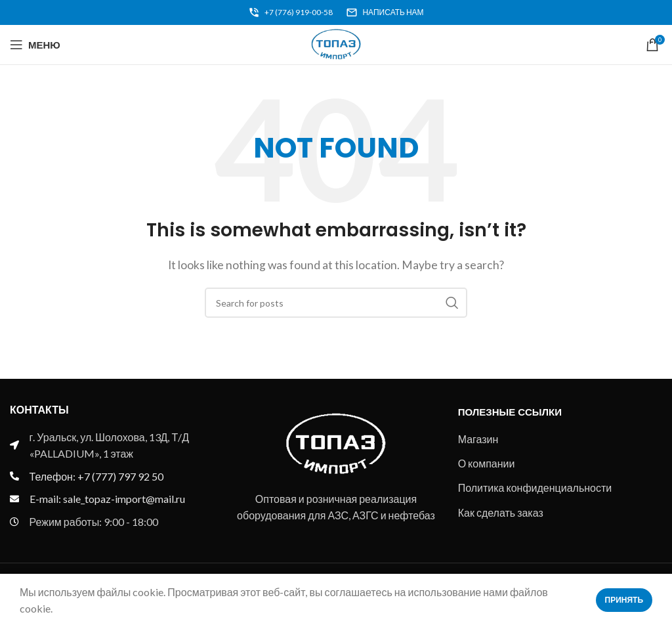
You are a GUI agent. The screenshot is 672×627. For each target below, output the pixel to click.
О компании (487, 463)
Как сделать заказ (501, 512)
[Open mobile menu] (35, 45)
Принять (624, 600)
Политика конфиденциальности (535, 487)
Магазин (478, 439)
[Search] (336, 303)
